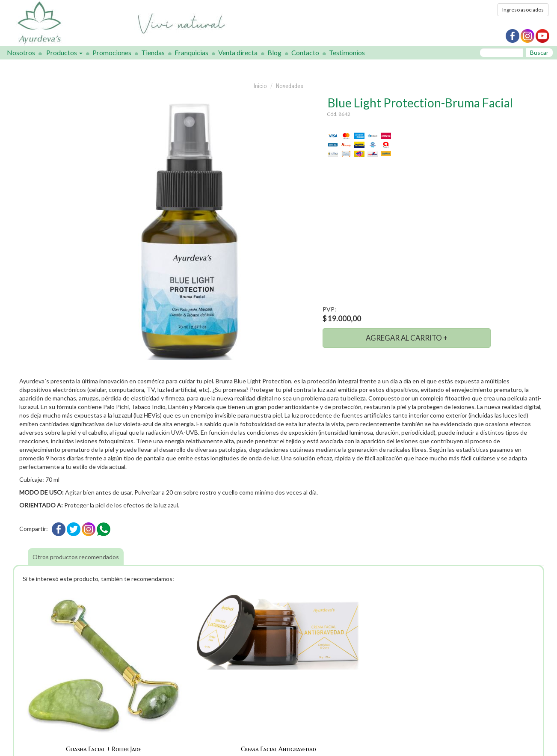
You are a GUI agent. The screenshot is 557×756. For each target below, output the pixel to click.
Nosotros (21, 52)
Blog (274, 52)
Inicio (260, 86)
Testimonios (347, 52)
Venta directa (238, 52)
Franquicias (191, 52)
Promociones (112, 52)
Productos (64, 52)
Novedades (290, 86)
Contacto (305, 52)
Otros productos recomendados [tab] (76, 557)
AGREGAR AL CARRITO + (407, 338)
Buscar (539, 52)
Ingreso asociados (523, 10)
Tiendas (153, 52)
